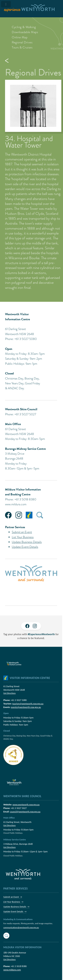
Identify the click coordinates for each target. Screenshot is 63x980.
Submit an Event (22, 532)
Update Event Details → (15, 912)
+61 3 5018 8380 (19, 966)
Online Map (20, 37)
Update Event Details (25, 547)
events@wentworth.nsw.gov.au (26, 707)
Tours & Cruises (22, 47)
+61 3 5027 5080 (19, 700)
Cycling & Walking (24, 27)
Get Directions (9, 693)
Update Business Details (27, 542)
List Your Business (23, 537)
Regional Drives (22, 42)
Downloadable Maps (25, 32)
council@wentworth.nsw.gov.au (25, 812)
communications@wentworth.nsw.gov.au (21, 927)
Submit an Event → (13, 897)
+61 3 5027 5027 (19, 808)
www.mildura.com (16, 504)
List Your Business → (13, 902)
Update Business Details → (16, 907)
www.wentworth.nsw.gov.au (26, 805)
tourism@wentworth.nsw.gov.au (28, 704)
